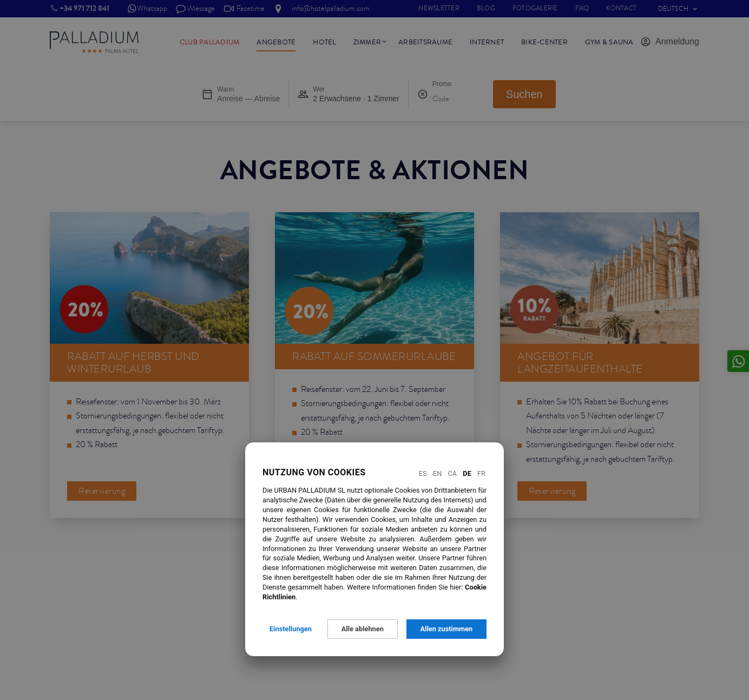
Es (423, 473)
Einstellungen (291, 629)
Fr (481, 473)
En (437, 473)
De (467, 473)
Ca (452, 473)
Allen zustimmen (446, 629)
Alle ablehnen (363, 629)
